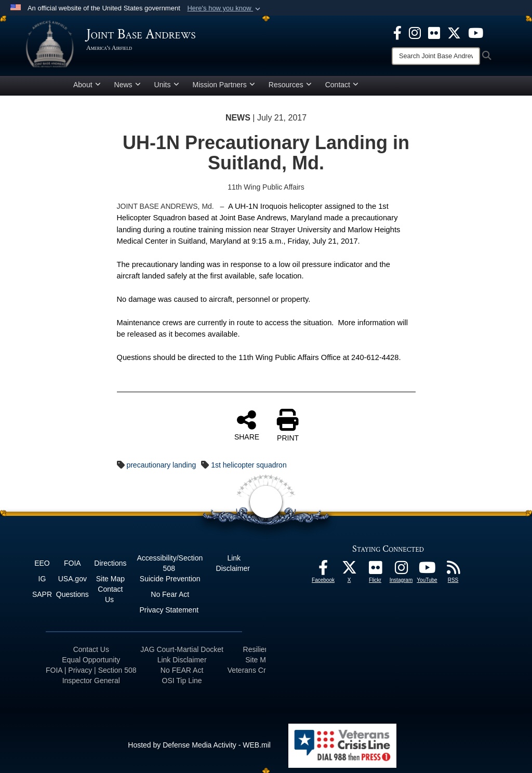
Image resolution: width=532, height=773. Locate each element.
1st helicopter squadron (249, 465)
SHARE (247, 425)
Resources (290, 85)
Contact (342, 85)
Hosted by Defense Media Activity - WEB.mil (199, 745)
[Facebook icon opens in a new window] (397, 32)
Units (167, 85)
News (128, 85)
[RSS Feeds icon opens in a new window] (453, 570)
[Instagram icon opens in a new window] (415, 32)
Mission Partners (224, 85)
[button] (225, 8)
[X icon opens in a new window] (454, 32)
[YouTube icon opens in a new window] (476, 32)
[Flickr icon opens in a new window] (434, 32)
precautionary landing (161, 465)
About (87, 85)
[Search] (436, 56)
